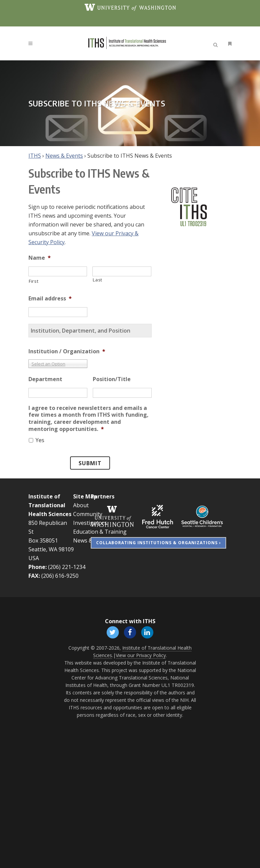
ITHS (35, 156)
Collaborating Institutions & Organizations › (158, 543)
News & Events (64, 156)
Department (45, 379)
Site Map (85, 496)
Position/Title (112, 379)
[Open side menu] (229, 44)
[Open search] (217, 44)
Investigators (90, 523)
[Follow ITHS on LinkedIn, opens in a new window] (147, 632)
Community (88, 514)
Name (40, 258)
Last (97, 280)
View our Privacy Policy (141, 655)
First (34, 281)
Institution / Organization (67, 351)
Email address (50, 299)
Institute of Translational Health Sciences (50, 505)
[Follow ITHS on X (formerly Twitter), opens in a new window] (113, 632)
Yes (40, 440)
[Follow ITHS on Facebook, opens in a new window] (130, 632)
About (81, 505)
